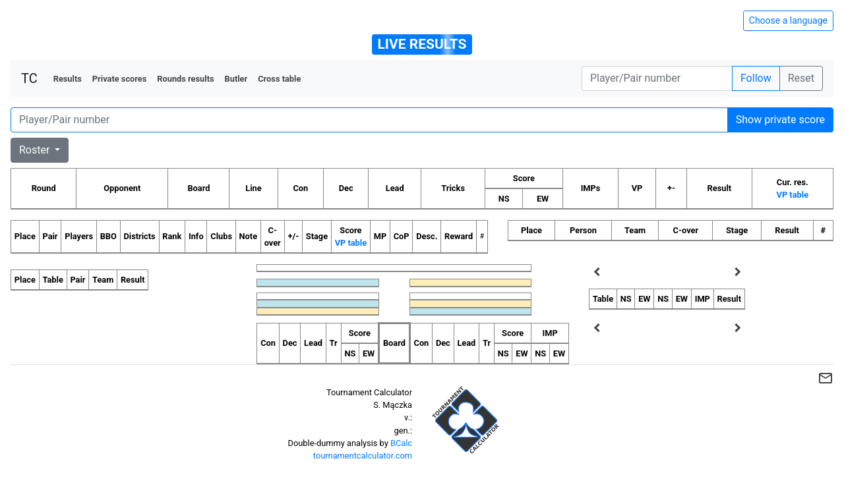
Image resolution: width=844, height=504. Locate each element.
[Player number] (657, 78)
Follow (756, 78)
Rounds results (185, 79)
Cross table (279, 79)
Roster (36, 150)
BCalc (401, 443)
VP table (793, 195)
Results (68, 79)
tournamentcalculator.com (363, 456)
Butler (236, 79)
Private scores (120, 79)
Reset (801, 78)
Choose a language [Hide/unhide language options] (788, 20)
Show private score (780, 120)
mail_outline (826, 378)
